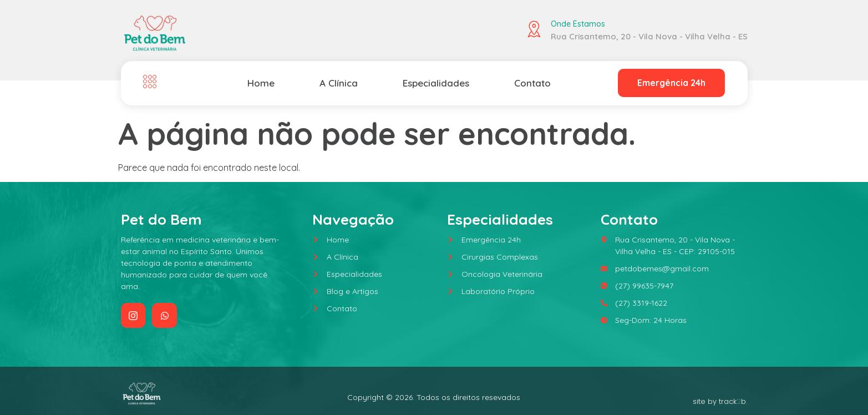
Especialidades (435, 83)
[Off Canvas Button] (153, 82)
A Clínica (337, 83)
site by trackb (720, 401)
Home (261, 83)
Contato (532, 83)
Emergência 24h (671, 83)
